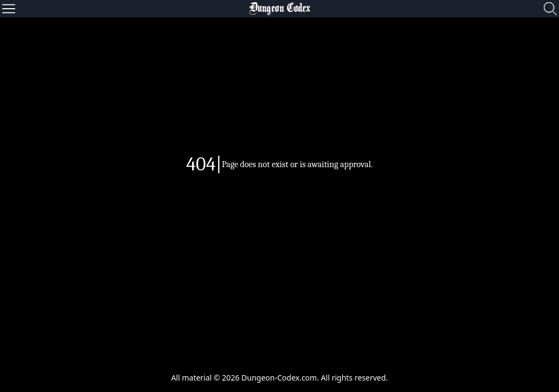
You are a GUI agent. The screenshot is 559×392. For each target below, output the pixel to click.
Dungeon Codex (280, 9)
